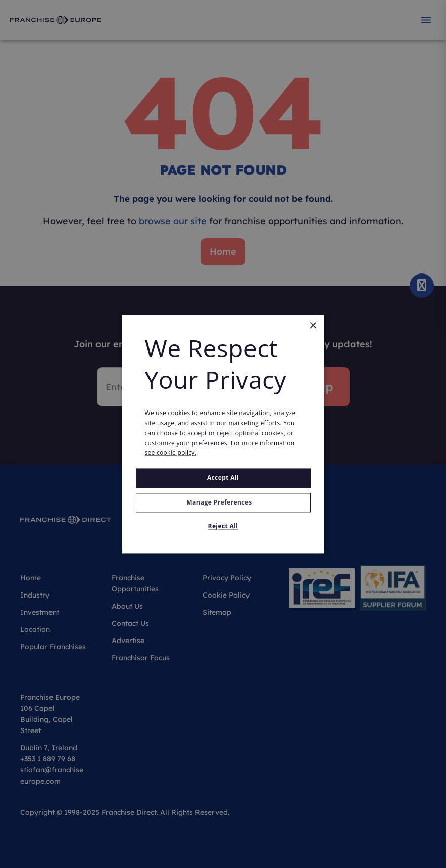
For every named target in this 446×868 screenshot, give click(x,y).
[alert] (223, 434)
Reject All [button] (223, 526)
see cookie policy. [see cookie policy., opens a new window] (171, 453)
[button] (223, 502)
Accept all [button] (223, 478)
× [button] (313, 326)
